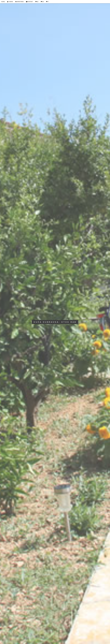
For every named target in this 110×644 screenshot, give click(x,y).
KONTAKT (29, 2)
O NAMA (10, 2)
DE (37, 2)
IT (47, 2)
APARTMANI (19, 2)
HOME (3, 2)
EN (42, 2)
